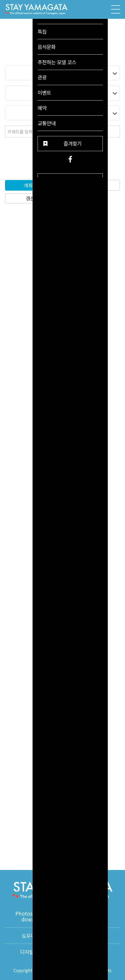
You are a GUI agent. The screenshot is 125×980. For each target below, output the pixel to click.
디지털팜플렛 (34, 952)
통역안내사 (91, 936)
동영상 (91, 916)
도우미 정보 (34, 936)
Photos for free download (34, 916)
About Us (91, 952)
